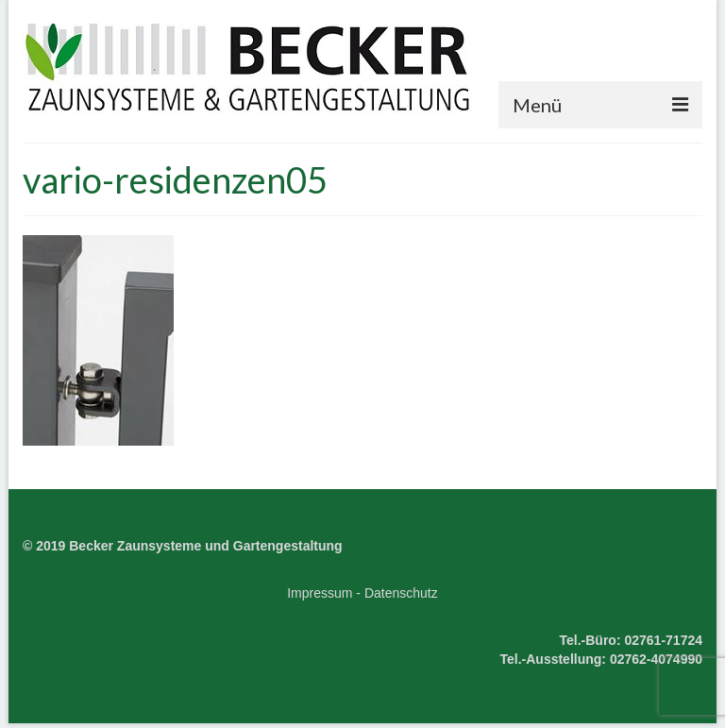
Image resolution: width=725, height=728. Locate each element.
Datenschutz (401, 593)
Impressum (320, 593)
